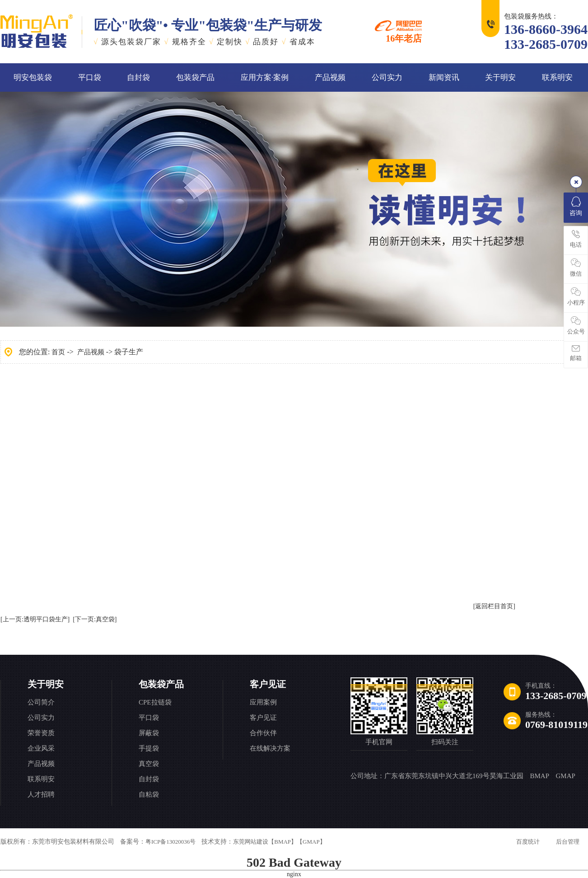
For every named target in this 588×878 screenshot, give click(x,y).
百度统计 (528, 842)
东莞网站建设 (251, 842)
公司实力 (387, 77)
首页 (58, 352)
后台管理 (568, 842)
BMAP (540, 776)
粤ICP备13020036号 (170, 842)
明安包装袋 (33, 77)
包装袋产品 (195, 77)
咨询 (576, 207)
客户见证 (268, 684)
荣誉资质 (41, 733)
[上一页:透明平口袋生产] (35, 619)
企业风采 (41, 748)
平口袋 (90, 77)
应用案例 (263, 702)
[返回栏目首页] (494, 606)
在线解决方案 (270, 748)
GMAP (565, 776)
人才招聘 (41, 794)
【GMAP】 (311, 842)
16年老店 (398, 32)
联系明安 (557, 77)
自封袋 (138, 77)
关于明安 (500, 77)
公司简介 (41, 702)
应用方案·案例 (265, 77)
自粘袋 (149, 794)
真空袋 (149, 764)
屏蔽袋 (149, 733)
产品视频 (330, 77)
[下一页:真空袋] (95, 619)
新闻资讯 (444, 77)
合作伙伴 (263, 733)
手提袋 (149, 748)
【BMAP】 (282, 842)
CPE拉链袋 (155, 702)
